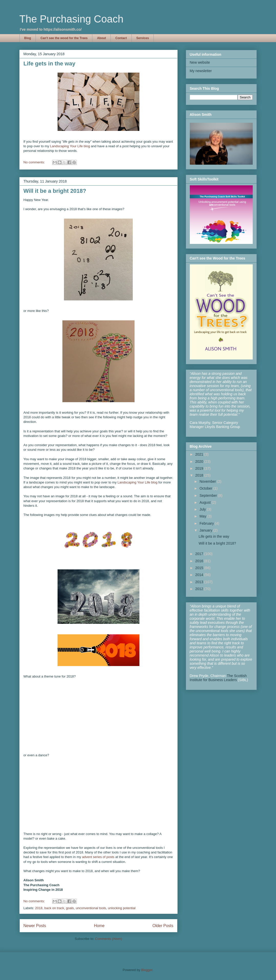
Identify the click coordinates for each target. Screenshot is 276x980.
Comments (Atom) (109, 939)
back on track (54, 908)
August (206, 502)
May (203, 516)
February (207, 523)
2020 (200, 461)
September (209, 495)
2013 (200, 582)
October (206, 488)
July (203, 509)
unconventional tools (91, 908)
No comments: (35, 162)
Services (143, 38)
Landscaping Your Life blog (70, 146)
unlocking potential (122, 908)
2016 (200, 561)
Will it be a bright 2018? (55, 191)
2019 (200, 468)
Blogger (147, 970)
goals (70, 908)
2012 (200, 589)
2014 (200, 575)
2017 (200, 554)
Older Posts (163, 926)
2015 (200, 568)
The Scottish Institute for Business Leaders (218, 678)
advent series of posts (98, 857)
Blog (28, 38)
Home (99, 926)
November (208, 481)
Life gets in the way (49, 64)
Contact (121, 38)
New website (200, 62)
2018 (39, 908)
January (206, 530)
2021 (200, 454)
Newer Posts (35, 926)
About (101, 38)
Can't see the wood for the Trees (64, 38)
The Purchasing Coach (71, 19)
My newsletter (201, 71)
